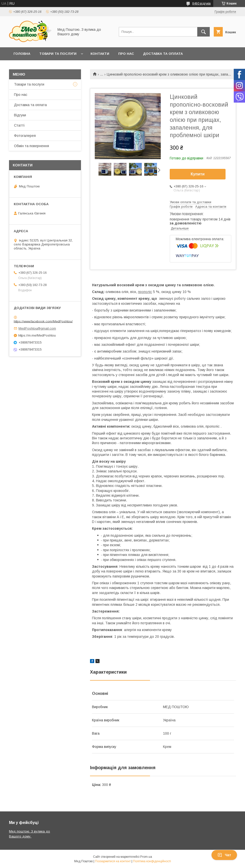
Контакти (100, 54)
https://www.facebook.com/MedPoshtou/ (43, 321)
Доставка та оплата (30, 105)
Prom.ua (146, 857)
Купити (198, 174)
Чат (224, 855)
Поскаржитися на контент (113, 861)
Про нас (126, 54)
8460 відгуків (201, 4)
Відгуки (20, 115)
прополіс (145, 292)
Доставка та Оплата (163, 54)
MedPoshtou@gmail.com (37, 328)
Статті (19, 125)
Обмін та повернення (35, 67)
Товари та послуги (58, 54)
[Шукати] (203, 32)
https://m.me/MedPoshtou (37, 335)
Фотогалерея (25, 136)
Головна (22, 54)
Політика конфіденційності (152, 861)
